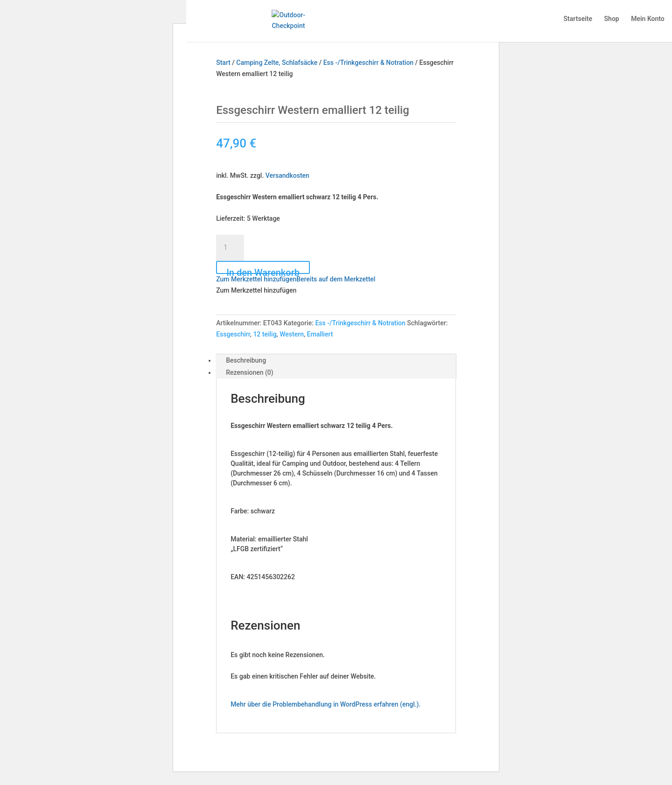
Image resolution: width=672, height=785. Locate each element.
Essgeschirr (233, 334)
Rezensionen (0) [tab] (250, 372)
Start (223, 63)
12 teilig (265, 334)
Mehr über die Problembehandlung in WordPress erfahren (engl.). (325, 704)
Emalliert (320, 334)
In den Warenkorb (263, 270)
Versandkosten (287, 175)
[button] (296, 279)
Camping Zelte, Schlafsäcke (277, 63)
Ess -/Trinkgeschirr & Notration (368, 63)
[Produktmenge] (230, 248)
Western (292, 334)
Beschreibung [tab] (246, 360)
